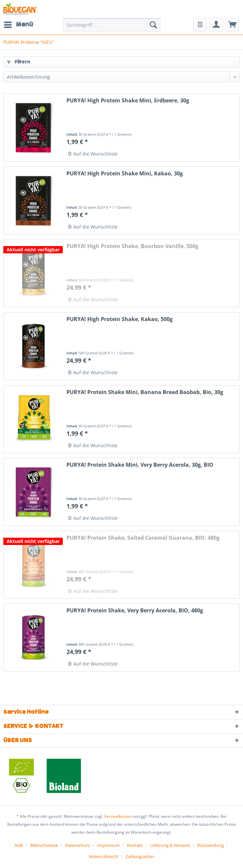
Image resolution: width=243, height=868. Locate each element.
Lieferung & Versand (170, 845)
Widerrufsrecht (104, 856)
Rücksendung (210, 845)
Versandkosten (118, 816)
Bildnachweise (44, 845)
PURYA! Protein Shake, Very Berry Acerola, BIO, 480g (135, 611)
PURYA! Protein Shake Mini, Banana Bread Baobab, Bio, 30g (145, 392)
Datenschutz (78, 845)
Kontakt (135, 845)
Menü (19, 24)
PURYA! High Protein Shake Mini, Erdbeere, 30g (128, 101)
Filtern (19, 62)
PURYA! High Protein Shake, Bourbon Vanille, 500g (132, 246)
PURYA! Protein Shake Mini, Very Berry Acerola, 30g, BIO (140, 465)
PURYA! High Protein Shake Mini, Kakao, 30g (125, 174)
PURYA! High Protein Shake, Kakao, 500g (120, 319)
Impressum (108, 845)
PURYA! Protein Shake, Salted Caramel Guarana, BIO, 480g (143, 538)
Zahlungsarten (140, 856)
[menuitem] (18, 25)
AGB (19, 845)
